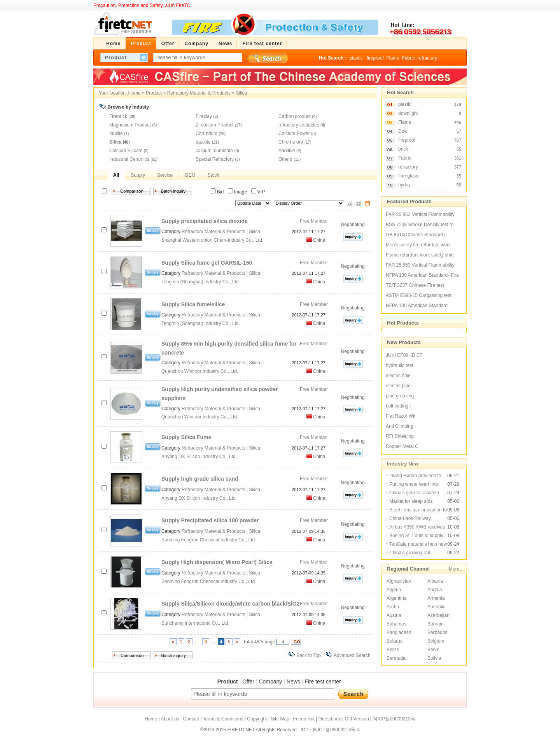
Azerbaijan (438, 615)
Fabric (408, 58)
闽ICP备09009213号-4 (336, 730)
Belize (393, 650)
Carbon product (295, 116)
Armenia (436, 598)
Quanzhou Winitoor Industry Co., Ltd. (200, 371)
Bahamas (396, 624)
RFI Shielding (400, 436)
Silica (241, 93)
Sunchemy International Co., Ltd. (196, 623)
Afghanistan (399, 581)
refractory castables (299, 125)
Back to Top (308, 655)
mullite (116, 133)
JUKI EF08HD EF (404, 355)
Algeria (394, 590)
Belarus (395, 641)
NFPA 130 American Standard (417, 306)
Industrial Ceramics (129, 159)
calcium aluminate (214, 151)
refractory (427, 58)
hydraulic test (400, 365)
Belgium (436, 641)
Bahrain (435, 624)
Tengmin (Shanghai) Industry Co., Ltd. (201, 282)
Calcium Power (294, 133)
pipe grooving (400, 396)
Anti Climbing (400, 426)
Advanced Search (352, 655)
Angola (435, 590)
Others (285, 159)
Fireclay (204, 116)
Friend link (304, 719)
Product (154, 93)
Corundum (206, 133)
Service (165, 175)
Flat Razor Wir (401, 416)
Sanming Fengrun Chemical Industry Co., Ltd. (209, 540)
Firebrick (118, 116)
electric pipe (398, 386)
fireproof (375, 58)
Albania (435, 581)
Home (135, 93)
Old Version (357, 719)
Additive (287, 151)
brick (403, 149)
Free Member (314, 221)
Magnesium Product (130, 125)
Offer (248, 682)
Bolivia (434, 658)
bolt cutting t (398, 406)
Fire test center (323, 682)
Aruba (393, 607)
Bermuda (396, 658)
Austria (394, 615)
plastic (357, 58)
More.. (455, 569)
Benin (433, 650)
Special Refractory (215, 159)
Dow (403, 131)
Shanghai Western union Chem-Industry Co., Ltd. (213, 240)
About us (170, 719)
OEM (190, 175)
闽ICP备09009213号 (394, 719)
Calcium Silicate (126, 151)
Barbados (437, 632)
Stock (213, 175)
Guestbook (330, 719)
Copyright (257, 719)
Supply (138, 175)
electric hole (398, 376)
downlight (408, 113)
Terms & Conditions (223, 719)
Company (270, 682)
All (116, 175)
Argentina (396, 598)
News (293, 682)
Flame (393, 58)
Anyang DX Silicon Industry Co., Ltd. (200, 457)
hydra (404, 185)
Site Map (280, 719)
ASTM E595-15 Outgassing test (419, 295)
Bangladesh (399, 632)
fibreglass (408, 176)
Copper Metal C (402, 446)
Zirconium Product (214, 125)
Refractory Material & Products (199, 93)
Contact (191, 719)
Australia (437, 607)
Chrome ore (291, 142)
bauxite (203, 142)
